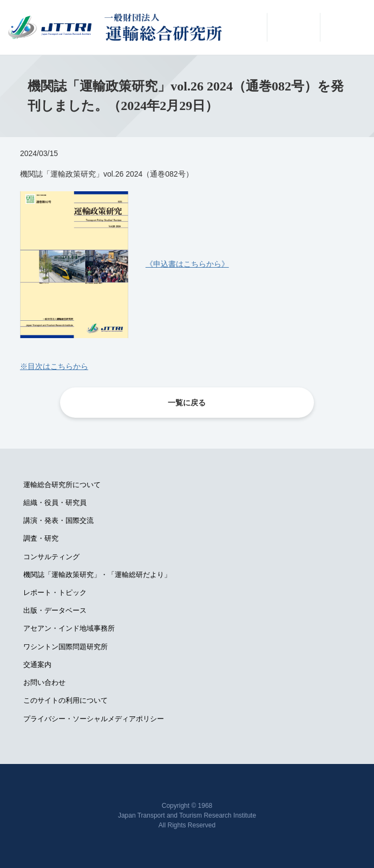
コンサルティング (51, 557)
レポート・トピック (55, 592)
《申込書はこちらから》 (187, 264)
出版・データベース (55, 610)
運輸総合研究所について (62, 485)
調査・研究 (41, 538)
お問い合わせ (44, 682)
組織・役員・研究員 (55, 503)
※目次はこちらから (54, 366)
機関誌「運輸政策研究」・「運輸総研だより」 (97, 575)
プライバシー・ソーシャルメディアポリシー (94, 719)
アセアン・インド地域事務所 (69, 628)
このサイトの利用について (65, 700)
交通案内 (37, 665)
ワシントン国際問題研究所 (65, 647)
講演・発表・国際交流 (58, 520)
